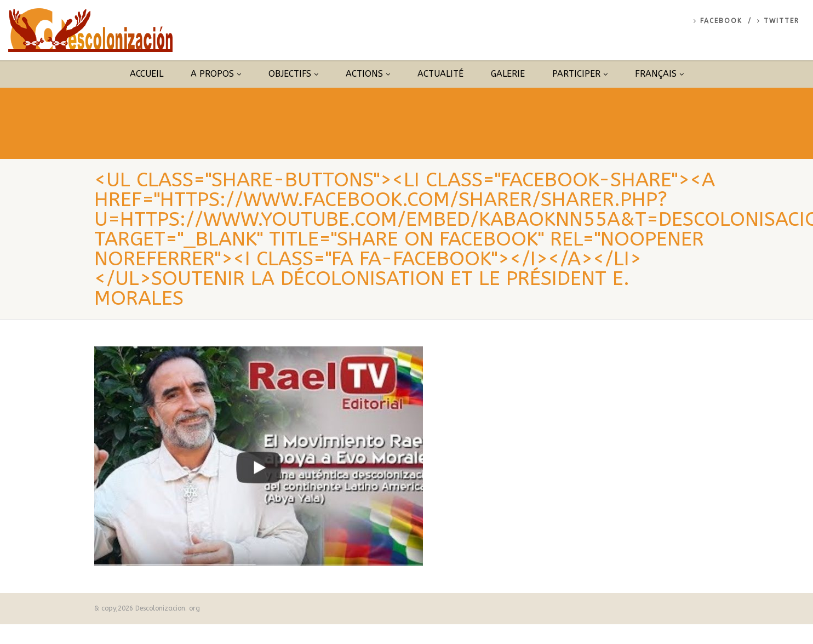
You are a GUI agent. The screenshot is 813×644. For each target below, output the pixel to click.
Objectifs (293, 74)
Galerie (508, 74)
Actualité (440, 74)
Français (659, 74)
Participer (580, 74)
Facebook (718, 21)
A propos (216, 74)
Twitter (778, 21)
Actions (368, 74)
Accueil (147, 74)
